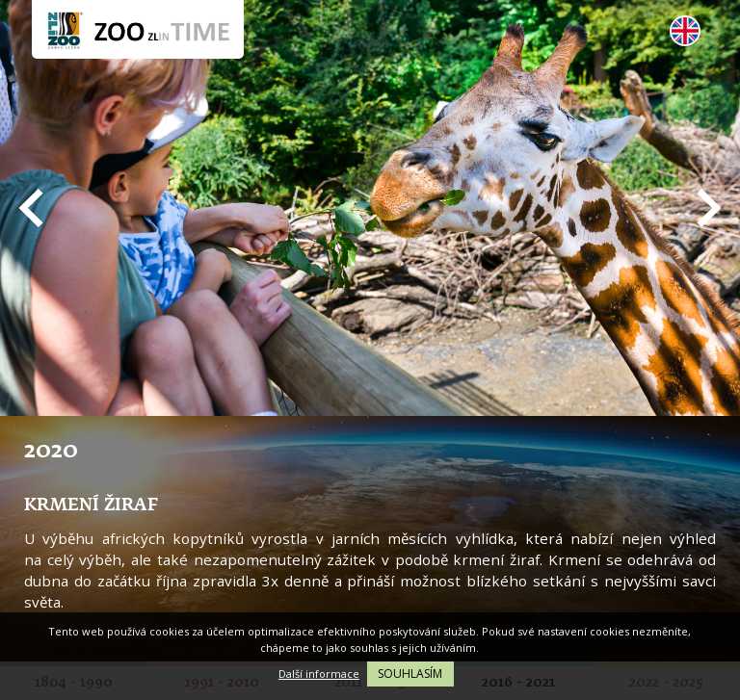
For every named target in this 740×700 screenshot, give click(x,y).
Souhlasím (410, 674)
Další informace (319, 674)
